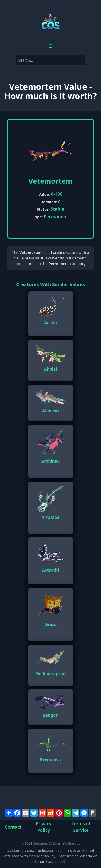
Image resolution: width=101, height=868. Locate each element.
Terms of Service (81, 827)
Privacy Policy (44, 827)
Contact (13, 827)
